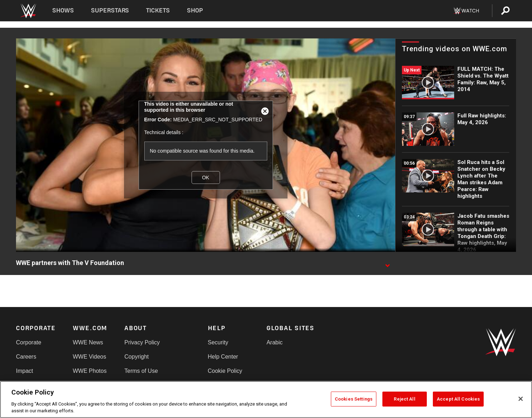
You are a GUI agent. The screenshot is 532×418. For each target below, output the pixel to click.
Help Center (223, 357)
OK (205, 177)
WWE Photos (90, 371)
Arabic (275, 342)
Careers (26, 357)
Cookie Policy (225, 371)
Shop (195, 10)
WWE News (88, 342)
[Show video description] (387, 263)
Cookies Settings (354, 399)
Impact (25, 371)
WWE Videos (90, 357)
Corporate (29, 342)
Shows (63, 10)
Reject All (404, 399)
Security (218, 342)
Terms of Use (141, 371)
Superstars (110, 10)
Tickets (158, 10)
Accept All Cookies (458, 399)
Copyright (136, 357)
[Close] (521, 399)
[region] (266, 400)
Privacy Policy (142, 342)
